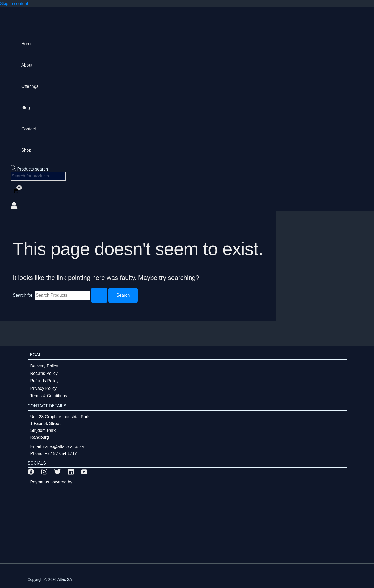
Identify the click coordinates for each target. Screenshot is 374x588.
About (27, 65)
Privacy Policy (44, 388)
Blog (26, 108)
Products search (32, 169)
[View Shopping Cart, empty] (16, 191)
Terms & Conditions (49, 396)
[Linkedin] (71, 473)
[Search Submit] (99, 295)
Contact (29, 129)
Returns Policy (44, 373)
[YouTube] (84, 473)
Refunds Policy (45, 381)
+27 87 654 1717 (61, 454)
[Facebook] (31, 473)
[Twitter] (58, 473)
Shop (26, 150)
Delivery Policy (44, 366)
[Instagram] (44, 473)
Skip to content (14, 4)
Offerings (30, 86)
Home (27, 44)
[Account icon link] (14, 207)
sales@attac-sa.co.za (63, 447)
